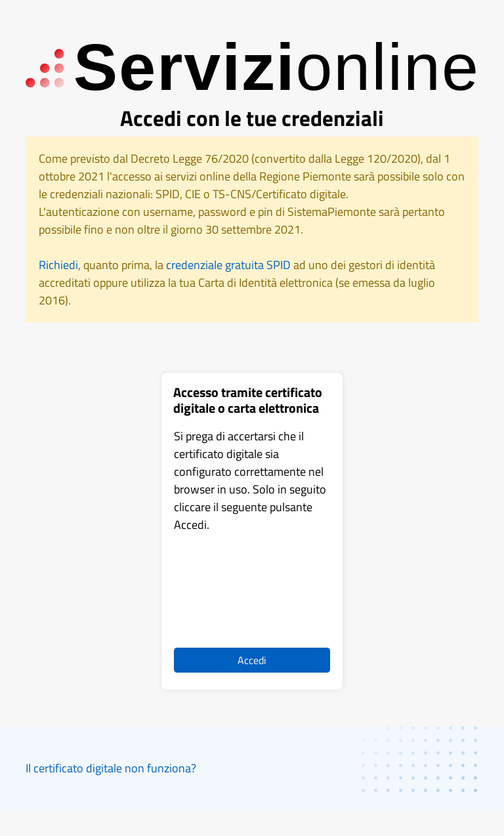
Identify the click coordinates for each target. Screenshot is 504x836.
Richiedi (58, 265)
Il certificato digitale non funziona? (111, 768)
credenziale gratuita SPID (228, 265)
